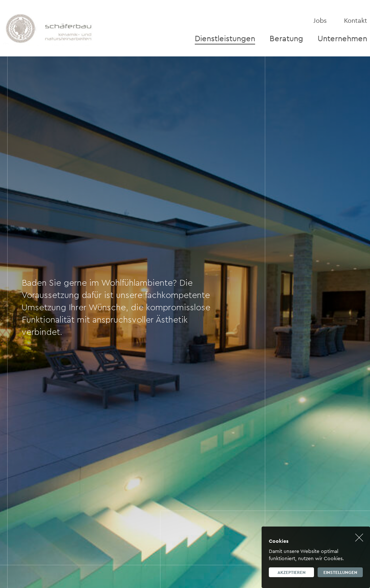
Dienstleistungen (225, 38)
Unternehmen (342, 38)
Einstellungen (340, 572)
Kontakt (356, 20)
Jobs (320, 20)
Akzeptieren (292, 572)
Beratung (286, 38)
